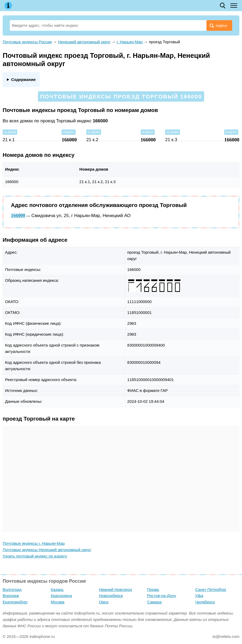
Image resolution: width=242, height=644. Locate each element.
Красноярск (61, 596)
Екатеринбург (15, 602)
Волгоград (12, 589)
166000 (18, 215)
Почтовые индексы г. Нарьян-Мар (34, 543)
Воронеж (11, 596)
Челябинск (205, 602)
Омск (104, 602)
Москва (57, 602)
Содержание (23, 79)
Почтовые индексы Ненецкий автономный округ (47, 550)
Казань (57, 589)
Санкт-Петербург (211, 589)
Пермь (153, 589)
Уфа (199, 596)
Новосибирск (111, 596)
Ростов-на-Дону (161, 596)
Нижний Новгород (115, 589)
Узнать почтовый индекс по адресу (35, 556)
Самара (154, 602)
